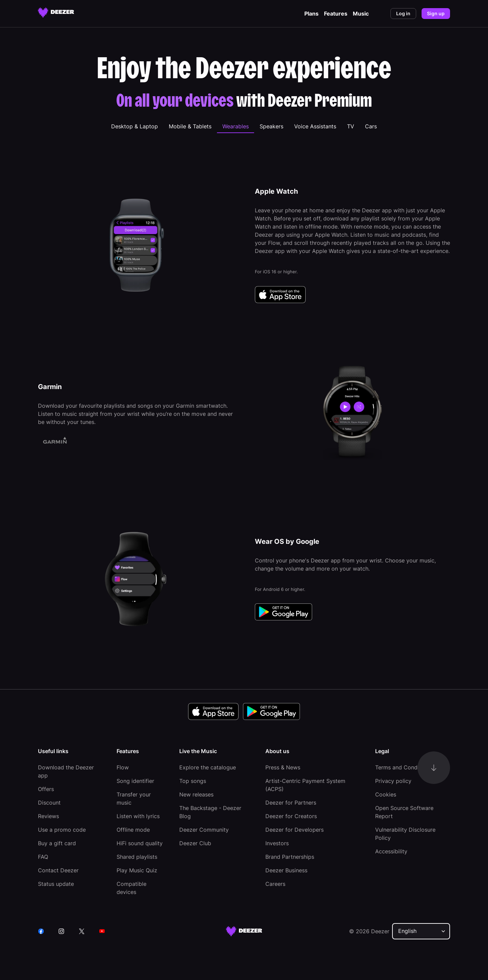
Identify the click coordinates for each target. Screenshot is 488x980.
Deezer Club (195, 843)
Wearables (236, 126)
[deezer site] (244, 931)
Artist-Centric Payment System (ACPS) (305, 785)
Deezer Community (204, 830)
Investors (277, 843)
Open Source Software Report (404, 812)
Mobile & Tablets (190, 126)
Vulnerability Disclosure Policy (405, 834)
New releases (196, 794)
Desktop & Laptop (135, 126)
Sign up (436, 13)
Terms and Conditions (403, 767)
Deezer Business (286, 870)
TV (351, 126)
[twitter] (82, 931)
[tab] (135, 126)
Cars (371, 126)
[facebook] (41, 931)
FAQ (43, 857)
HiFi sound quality (140, 843)
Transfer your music (134, 798)
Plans (311, 14)
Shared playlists (137, 857)
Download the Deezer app (66, 771)
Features (336, 14)
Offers (46, 789)
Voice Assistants (315, 126)
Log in (403, 13)
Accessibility (391, 851)
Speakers (271, 126)
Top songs (193, 781)
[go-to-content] (434, 768)
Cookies (386, 794)
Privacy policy (393, 781)
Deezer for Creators (291, 816)
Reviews (48, 816)
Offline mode (133, 830)
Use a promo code (62, 830)
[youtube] (102, 931)
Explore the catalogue (208, 767)
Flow (123, 767)
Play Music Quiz (137, 870)
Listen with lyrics (138, 816)
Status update (56, 884)
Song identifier (135, 781)
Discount (49, 803)
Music (361, 14)
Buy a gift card (57, 843)
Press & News (283, 767)
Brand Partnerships (290, 857)
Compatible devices (131, 888)
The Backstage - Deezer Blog (210, 812)
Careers (275, 884)
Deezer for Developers (294, 830)
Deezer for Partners (291, 803)
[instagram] (61, 931)
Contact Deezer (58, 870)
